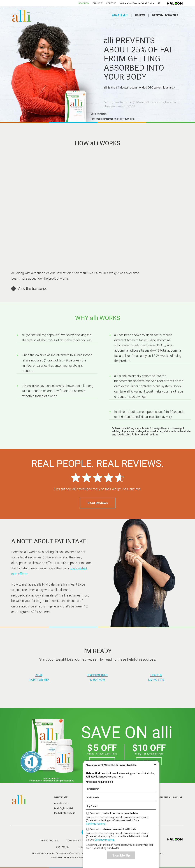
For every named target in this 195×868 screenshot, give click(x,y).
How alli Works (61, 804)
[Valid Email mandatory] (121, 797)
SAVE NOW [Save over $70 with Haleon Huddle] (84, 3)
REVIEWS (140, 15)
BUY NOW (98, 3)
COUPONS (111, 3)
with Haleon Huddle (111, 765)
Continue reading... (97, 824)
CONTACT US (63, 847)
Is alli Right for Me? (64, 808)
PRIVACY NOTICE (49, 841)
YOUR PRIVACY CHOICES (79, 841)
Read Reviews (98, 503)
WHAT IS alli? (120, 15)
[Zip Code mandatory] (121, 806)
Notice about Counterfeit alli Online (137, 3)
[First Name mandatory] (121, 789)
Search (159, 3)
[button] (30, 289)
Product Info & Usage (65, 813)
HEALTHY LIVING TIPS (165, 15)
